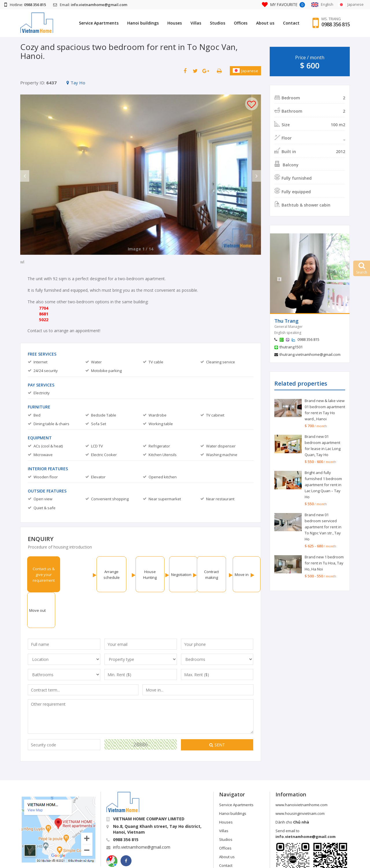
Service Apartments (99, 23)
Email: (90, 5)
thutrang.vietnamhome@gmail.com (310, 354)
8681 (44, 314)
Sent (217, 709)
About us (265, 23)
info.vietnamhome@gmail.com (142, 811)
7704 (44, 308)
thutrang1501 (291, 347)
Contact (291, 23)
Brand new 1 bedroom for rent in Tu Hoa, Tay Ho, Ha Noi (324, 563)
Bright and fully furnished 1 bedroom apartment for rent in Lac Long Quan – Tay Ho (323, 485)
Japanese (245, 71)
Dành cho (292, 786)
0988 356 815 (336, 25)
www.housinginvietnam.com (300, 778)
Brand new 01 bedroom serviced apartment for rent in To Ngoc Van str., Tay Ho (323, 527)
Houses (175, 23)
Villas (196, 23)
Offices (241, 23)
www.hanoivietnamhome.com (301, 769)
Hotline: (25, 5)
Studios (218, 23)
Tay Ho (76, 83)
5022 (44, 320)
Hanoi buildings (143, 23)
